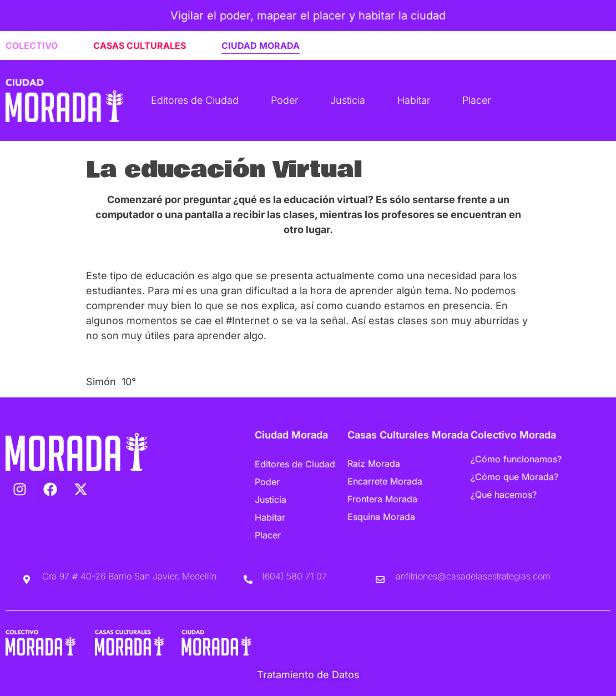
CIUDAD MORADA (261, 46)
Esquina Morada (381, 517)
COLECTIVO (32, 46)
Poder (284, 100)
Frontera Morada (382, 499)
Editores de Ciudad (195, 100)
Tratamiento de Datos (308, 675)
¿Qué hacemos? (504, 495)
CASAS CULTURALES (140, 46)
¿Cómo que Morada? (514, 477)
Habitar (414, 100)
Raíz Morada (374, 463)
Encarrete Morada (385, 481)
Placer (476, 100)
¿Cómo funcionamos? (516, 459)
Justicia (348, 100)
